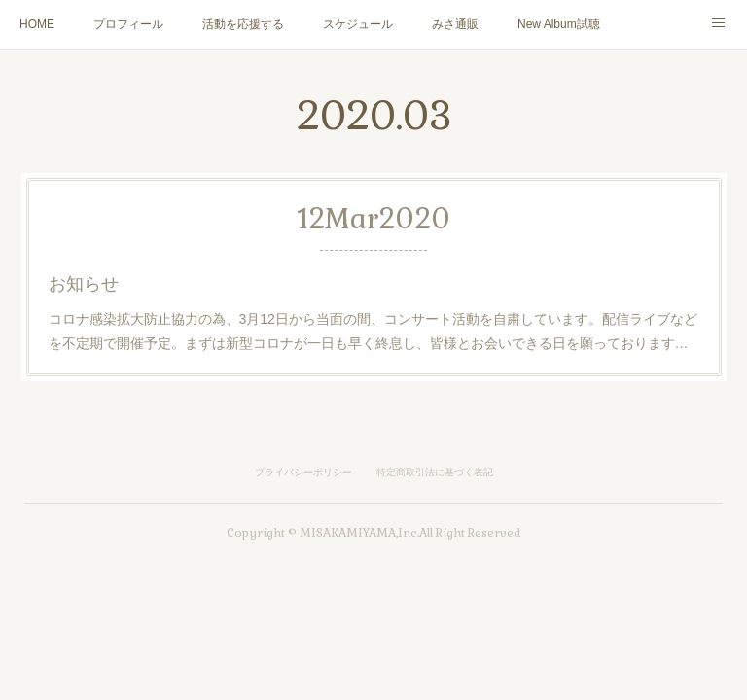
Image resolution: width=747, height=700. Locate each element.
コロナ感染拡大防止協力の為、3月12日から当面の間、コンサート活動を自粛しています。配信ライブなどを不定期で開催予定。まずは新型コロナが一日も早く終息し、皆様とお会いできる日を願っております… (373, 331)
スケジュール (358, 24)
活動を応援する (243, 24)
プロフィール (128, 24)
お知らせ (84, 284)
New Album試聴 (559, 24)
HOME (37, 24)
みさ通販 (455, 24)
